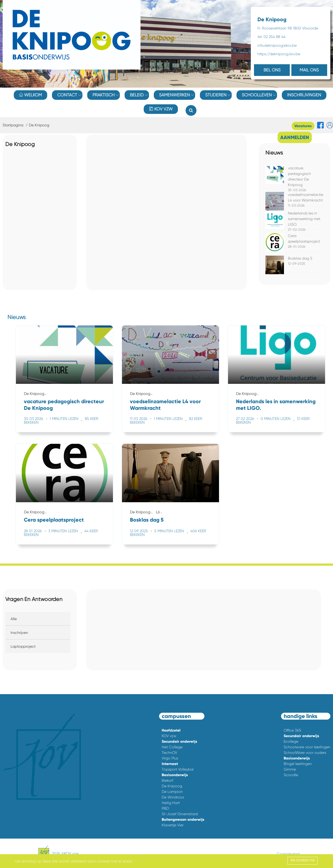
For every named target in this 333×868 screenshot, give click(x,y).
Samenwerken (174, 95)
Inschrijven (19, 633)
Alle (14, 619)
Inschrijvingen (304, 95)
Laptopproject (23, 646)
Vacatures (303, 126)
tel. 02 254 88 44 (271, 37)
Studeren (216, 95)
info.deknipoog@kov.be (277, 45)
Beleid (137, 95)
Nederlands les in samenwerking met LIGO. (304, 219)
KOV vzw (161, 109)
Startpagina (13, 125)
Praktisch (104, 95)
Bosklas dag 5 (300, 258)
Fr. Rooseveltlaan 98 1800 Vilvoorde (288, 28)
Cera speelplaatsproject (54, 520)
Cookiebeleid (288, 854)
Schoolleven (257, 95)
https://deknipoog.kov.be (279, 54)
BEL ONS (272, 70)
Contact (67, 95)
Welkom (30, 95)
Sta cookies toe (303, 860)
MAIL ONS (309, 70)
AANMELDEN (295, 137)
